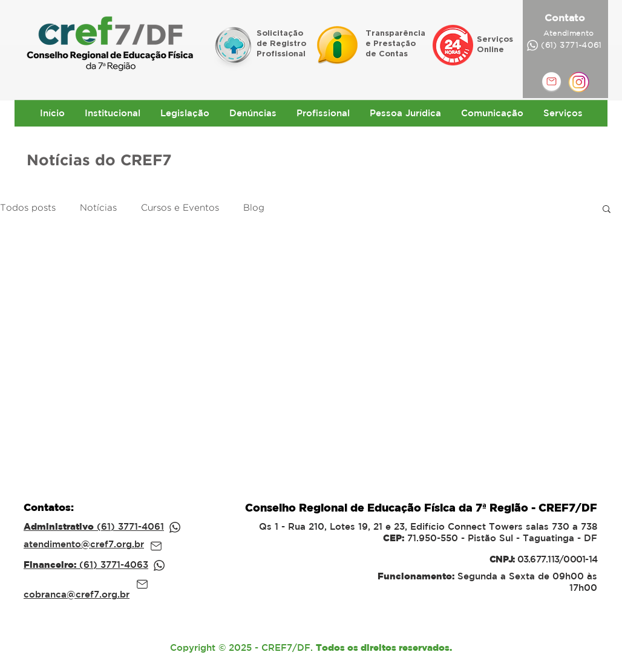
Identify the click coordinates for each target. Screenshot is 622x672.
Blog (254, 208)
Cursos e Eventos (180, 208)
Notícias (98, 208)
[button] (607, 210)
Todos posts (28, 208)
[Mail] (156, 546)
